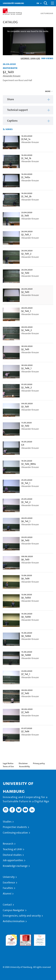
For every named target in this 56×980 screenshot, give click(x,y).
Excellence (9, 883)
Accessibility (24, 766)
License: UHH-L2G (30, 58)
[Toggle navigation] (52, 3)
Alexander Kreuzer (12, 76)
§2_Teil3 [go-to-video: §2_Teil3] (25, 292)
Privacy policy (39, 763)
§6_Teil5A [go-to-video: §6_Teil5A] (26, 598)
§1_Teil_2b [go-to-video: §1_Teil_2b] (26, 196)
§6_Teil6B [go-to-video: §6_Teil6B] (26, 655)
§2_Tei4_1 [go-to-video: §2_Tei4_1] (26, 311)
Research (8, 844)
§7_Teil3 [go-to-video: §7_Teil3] (25, 712)
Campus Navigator (14, 910)
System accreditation (11, 949)
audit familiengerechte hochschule (11, 939)
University (9, 877)
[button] (38, 3)
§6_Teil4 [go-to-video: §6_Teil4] (25, 579)
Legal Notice (8, 763)
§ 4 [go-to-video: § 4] (23, 445)
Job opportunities (13, 860)
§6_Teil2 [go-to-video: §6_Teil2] (25, 540)
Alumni (7, 894)
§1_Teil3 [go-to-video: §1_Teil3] (25, 216)
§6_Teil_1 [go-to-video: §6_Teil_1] (26, 521)
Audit (22, 936)
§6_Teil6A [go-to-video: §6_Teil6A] (26, 636)
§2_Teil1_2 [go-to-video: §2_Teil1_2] (26, 254)
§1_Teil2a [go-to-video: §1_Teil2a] (26, 177)
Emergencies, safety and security (22, 916)
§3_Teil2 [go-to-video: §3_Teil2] (25, 426)
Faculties (8, 888)
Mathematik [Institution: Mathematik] (10, 68)
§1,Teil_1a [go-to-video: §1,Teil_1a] (26, 139)
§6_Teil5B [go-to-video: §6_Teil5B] (26, 617)
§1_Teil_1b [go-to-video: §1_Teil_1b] (26, 158)
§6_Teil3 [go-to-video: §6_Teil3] (25, 560)
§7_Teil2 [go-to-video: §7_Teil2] (25, 693)
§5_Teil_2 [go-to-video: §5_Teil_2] (26, 502)
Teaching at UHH (12, 849)
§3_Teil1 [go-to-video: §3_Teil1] (25, 407)
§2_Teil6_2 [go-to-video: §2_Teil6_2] (27, 387)
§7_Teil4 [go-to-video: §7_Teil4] (25, 731)
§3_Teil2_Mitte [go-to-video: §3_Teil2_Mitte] (29, 464)
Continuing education (15, 833)
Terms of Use (8, 766)
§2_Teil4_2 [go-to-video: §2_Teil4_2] (27, 330)
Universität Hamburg (13, 3)
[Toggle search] (45, 3)
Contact (7, 905)
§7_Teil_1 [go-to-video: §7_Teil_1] (26, 674)
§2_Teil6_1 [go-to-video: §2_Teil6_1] (26, 368)
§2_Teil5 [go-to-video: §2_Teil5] (25, 349)
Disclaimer (23, 763)
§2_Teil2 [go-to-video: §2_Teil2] (25, 273)
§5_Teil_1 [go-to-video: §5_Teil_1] (26, 483)
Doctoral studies (12, 855)
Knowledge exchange (15, 866)
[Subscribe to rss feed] (4, 129)
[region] (28, 99)
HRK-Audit (39, 936)
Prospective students (15, 827)
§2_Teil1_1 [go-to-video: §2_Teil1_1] (26, 235)
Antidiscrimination (14, 921)
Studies (7, 822)
